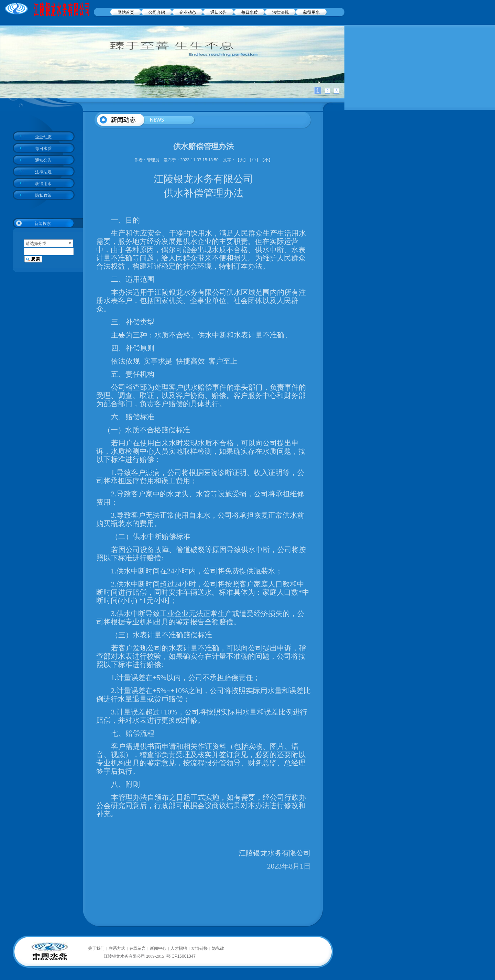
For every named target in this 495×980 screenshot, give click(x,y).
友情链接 (199, 948)
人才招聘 (179, 948)
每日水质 (250, 12)
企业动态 (188, 12)
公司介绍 (157, 12)
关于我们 (96, 948)
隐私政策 (43, 195)
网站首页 (126, 12)
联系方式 (117, 948)
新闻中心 (158, 948)
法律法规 (280, 12)
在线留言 (137, 948)
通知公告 (219, 12)
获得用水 (311, 12)
